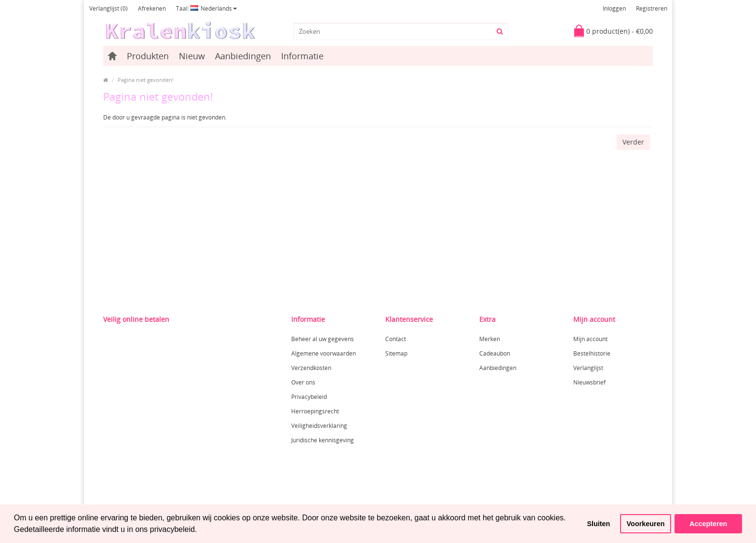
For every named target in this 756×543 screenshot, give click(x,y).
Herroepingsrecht (315, 411)
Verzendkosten (311, 368)
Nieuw (192, 56)
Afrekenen (152, 8)
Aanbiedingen (243, 56)
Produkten (148, 56)
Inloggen (614, 8)
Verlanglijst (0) (108, 8)
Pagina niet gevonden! (146, 80)
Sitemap (396, 353)
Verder (633, 142)
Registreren (652, 8)
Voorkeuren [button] (646, 524)
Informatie (302, 56)
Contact (396, 339)
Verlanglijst (588, 368)
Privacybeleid (309, 397)
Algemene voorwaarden (324, 353)
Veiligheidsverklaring (319, 426)
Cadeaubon (495, 353)
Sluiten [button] (598, 524)
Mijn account (590, 339)
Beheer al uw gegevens (323, 339)
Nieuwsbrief (589, 382)
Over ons (303, 382)
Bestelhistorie (592, 353)
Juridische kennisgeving (323, 440)
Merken (490, 339)
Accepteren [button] (708, 524)
